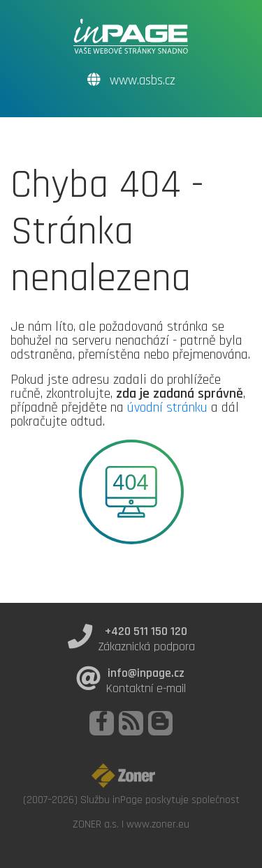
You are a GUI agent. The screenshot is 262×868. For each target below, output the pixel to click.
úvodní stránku (167, 407)
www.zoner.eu (158, 824)
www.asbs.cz (131, 81)
